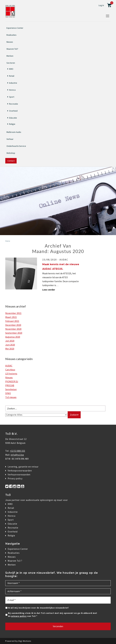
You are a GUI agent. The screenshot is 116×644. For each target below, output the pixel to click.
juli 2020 (10, 341)
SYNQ (8, 393)
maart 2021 (11, 317)
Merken (10, 56)
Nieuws (10, 42)
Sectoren (11, 63)
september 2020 (14, 333)
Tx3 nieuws (11, 397)
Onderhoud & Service (16, 146)
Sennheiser (11, 389)
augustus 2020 (13, 337)
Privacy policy (15, 478)
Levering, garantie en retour (23, 467)
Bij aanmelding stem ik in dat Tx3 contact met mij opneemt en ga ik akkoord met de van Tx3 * (53, 615)
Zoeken (74, 415)
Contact (11, 161)
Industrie (13, 83)
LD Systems (11, 374)
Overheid (13, 111)
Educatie (13, 118)
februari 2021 (12, 321)
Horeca (12, 90)
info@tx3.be (17, 455)
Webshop (11, 153)
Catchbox (10, 370)
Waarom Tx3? (12, 49)
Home (8, 241)
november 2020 (13, 329)
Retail (12, 76)
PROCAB (10, 385)
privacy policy (19, 616)
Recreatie (14, 104)
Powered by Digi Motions (18, 641)
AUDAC (64, 260)
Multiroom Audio (14, 132)
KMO (11, 69)
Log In (101, 5)
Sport (12, 97)
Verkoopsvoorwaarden (20, 471)
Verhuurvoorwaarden (19, 475)
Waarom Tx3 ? (15, 561)
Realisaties (11, 35)
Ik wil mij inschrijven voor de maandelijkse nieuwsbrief (38, 608)
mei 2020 (10, 349)
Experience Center (15, 28)
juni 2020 (10, 345)
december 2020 (13, 325)
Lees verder (50, 290)
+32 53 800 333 (17, 451)
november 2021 (13, 313)
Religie (12, 124)
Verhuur (10, 139)
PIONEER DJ (12, 381)
